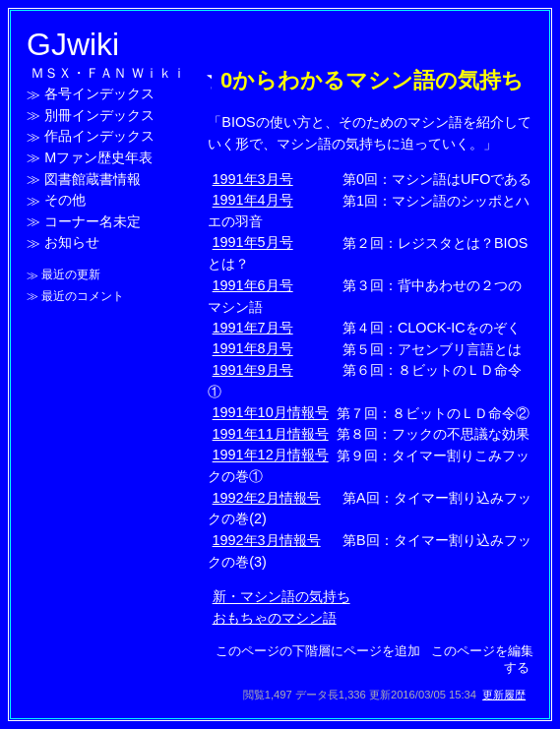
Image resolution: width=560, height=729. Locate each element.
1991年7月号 (253, 328)
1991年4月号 (253, 201)
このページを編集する (482, 659)
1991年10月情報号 (271, 413)
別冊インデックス (99, 115)
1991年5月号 (253, 243)
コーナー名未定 (93, 221)
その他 (65, 201)
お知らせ (72, 243)
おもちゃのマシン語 (275, 618)
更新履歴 (504, 695)
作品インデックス (99, 137)
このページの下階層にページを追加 (318, 651)
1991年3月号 (253, 179)
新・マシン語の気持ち (281, 597)
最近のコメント (83, 296)
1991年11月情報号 (271, 434)
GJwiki (73, 44)
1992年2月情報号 (267, 498)
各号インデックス (99, 94)
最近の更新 (71, 275)
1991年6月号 (253, 285)
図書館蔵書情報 (93, 179)
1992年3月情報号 (267, 540)
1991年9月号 (253, 370)
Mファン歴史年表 (98, 157)
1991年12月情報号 (271, 456)
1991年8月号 (253, 349)
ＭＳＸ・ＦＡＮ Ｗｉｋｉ (108, 73)
